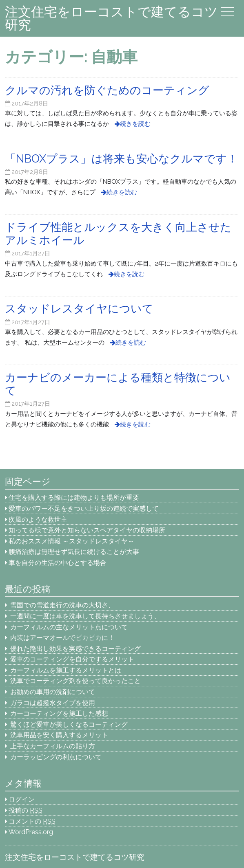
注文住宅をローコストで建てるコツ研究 (111, 18)
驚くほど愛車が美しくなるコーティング (69, 724)
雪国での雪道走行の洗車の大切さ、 (62, 605)
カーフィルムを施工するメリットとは (66, 670)
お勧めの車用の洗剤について (53, 692)
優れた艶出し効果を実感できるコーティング (75, 649)
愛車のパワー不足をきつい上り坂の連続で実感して (84, 509)
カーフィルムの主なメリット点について (69, 627)
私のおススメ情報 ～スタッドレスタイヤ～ (71, 541)
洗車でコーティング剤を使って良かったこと (75, 681)
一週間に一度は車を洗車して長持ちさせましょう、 (89, 616)
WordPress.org (31, 832)
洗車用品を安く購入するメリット (59, 735)
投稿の (26, 810)
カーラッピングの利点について (56, 757)
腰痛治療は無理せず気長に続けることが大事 (74, 552)
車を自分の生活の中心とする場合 (58, 563)
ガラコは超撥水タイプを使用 (53, 703)
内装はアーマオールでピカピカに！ (62, 638)
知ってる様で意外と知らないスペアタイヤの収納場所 (87, 530)
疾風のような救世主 (38, 520)
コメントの (32, 821)
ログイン (22, 799)
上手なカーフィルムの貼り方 (53, 746)
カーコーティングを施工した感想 (59, 713)
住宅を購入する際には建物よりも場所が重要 (74, 498)
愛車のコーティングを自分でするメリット (72, 659)
